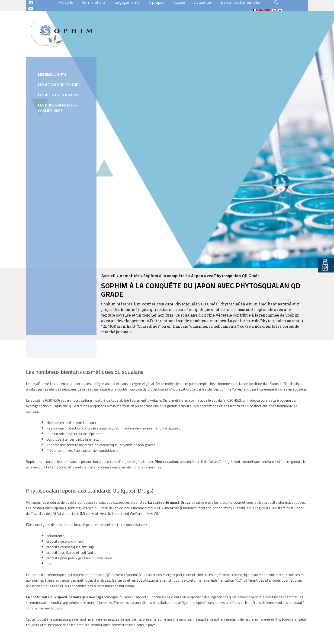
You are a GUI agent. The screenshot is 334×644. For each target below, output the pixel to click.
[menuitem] (255, 10)
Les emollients (52, 74)
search (276, 2)
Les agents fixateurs (58, 95)
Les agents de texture (59, 85)
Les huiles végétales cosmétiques (58, 108)
